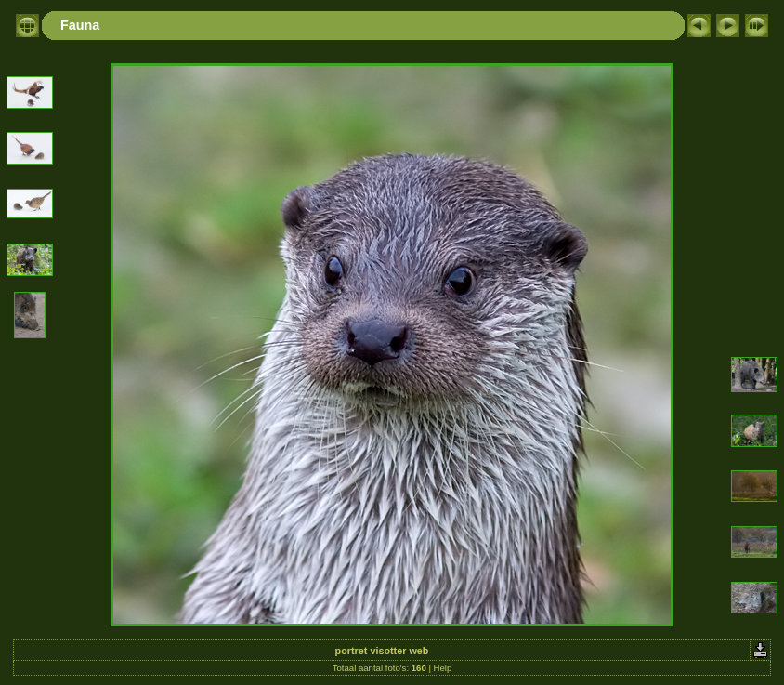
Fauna (80, 25)
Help (443, 668)
